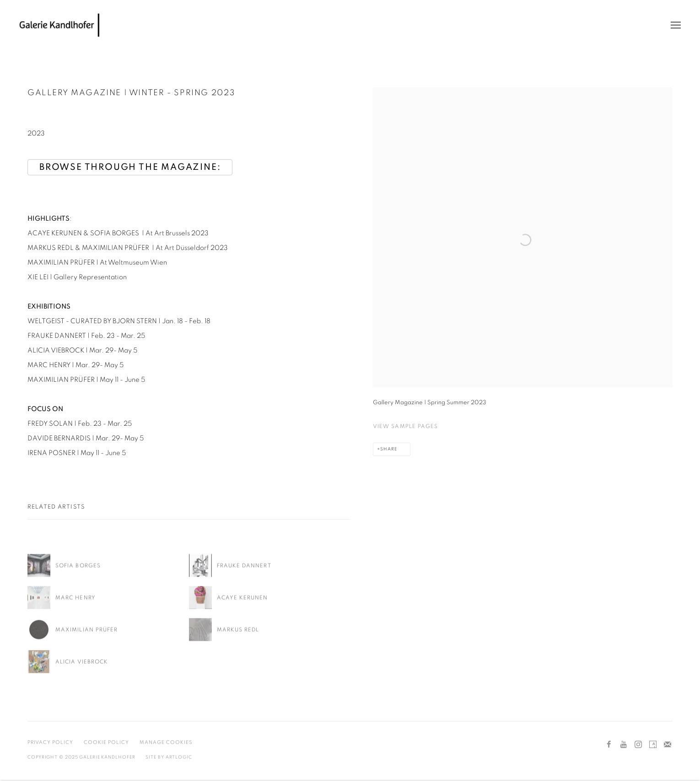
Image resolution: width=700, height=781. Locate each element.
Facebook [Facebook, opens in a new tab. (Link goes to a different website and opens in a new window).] (609, 745)
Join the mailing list (668, 745)
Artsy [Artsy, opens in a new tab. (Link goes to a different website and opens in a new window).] (653, 745)
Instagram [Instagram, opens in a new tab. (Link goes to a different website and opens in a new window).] (638, 745)
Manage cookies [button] (166, 742)
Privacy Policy (50, 742)
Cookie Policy (106, 742)
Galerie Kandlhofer (59, 25)
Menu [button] (675, 26)
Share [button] (389, 449)
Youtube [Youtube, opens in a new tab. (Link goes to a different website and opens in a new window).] (624, 745)
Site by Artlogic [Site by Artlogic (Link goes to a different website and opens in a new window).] (169, 757)
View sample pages (405, 426)
